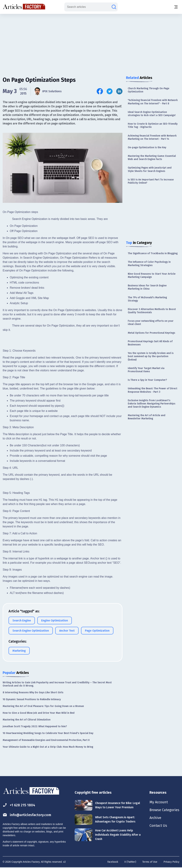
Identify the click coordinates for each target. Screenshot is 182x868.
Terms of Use (150, 862)
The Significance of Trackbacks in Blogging (153, 253)
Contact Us (158, 826)
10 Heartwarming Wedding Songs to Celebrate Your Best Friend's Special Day (48, 733)
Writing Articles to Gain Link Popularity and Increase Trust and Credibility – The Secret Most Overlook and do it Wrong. (57, 684)
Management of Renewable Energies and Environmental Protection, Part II (46, 740)
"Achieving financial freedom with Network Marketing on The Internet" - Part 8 (153, 102)
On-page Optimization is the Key (147, 147)
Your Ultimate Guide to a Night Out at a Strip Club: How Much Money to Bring (48, 747)
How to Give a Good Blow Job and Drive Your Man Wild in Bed (39, 713)
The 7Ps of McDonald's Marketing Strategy (147, 299)
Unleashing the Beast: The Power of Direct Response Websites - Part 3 (152, 390)
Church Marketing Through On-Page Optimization (148, 90)
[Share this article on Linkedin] (119, 91)
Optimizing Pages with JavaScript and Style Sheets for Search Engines (150, 169)
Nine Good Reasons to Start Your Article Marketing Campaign (152, 275)
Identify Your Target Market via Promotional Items (146, 370)
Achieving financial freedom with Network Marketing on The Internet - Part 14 (152, 137)
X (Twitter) (130, 862)
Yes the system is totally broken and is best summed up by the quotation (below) (151, 356)
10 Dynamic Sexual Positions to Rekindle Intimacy (32, 699)
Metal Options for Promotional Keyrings (151, 333)
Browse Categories (164, 810)
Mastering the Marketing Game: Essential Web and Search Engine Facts (152, 158)
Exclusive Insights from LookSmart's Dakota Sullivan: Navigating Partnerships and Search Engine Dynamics (152, 404)
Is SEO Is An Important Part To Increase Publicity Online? (151, 181)
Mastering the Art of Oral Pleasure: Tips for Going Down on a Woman (43, 706)
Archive (155, 818)
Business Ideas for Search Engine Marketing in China (147, 287)
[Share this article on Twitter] (110, 91)
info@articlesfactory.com (27, 815)
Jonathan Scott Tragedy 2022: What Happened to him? (35, 726)
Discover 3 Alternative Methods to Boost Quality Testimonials (152, 311)
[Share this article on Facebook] (100, 91)
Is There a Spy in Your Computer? (147, 380)
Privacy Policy (171, 862)
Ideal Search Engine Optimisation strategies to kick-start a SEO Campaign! (152, 114)
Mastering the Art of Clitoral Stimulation (27, 720)
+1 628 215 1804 (19, 805)
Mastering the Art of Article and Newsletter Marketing (147, 417)
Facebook (113, 862)
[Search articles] (114, 7)
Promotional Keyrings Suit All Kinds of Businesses (150, 343)
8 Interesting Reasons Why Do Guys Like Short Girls (33, 692)
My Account (159, 802)
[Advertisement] (91, 42)
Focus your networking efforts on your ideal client (151, 323)
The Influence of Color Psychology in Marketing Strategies (149, 264)
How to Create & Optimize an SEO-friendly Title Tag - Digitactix (153, 125)
